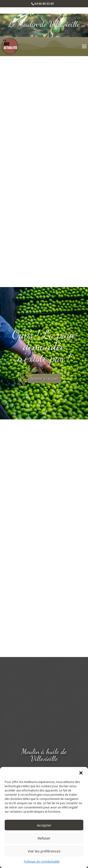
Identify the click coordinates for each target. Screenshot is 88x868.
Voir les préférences (44, 851)
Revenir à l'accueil (44, 378)
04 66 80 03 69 (44, 4)
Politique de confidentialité (42, 862)
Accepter (44, 825)
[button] (81, 773)
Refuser (44, 838)
